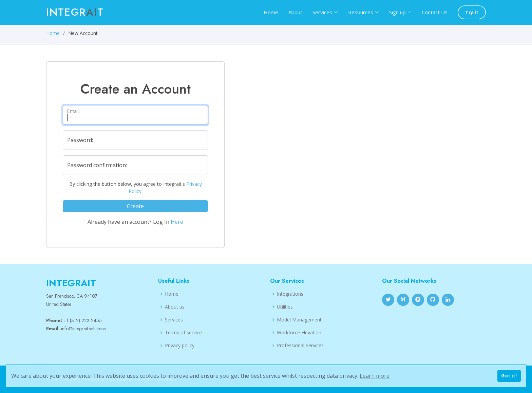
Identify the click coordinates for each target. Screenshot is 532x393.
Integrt (75, 12)
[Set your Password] (135, 140)
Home (271, 12)
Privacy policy (180, 346)
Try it (472, 12)
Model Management (299, 320)
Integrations (290, 294)
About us (175, 307)
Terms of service (183, 333)
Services (174, 320)
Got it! (509, 376)
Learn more (375, 376)
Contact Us (435, 12)
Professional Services (300, 346)
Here (177, 222)
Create (135, 206)
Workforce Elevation (299, 333)
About (295, 12)
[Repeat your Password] (135, 165)
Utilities (285, 307)
